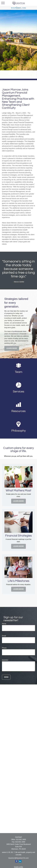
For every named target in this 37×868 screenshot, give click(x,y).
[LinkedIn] (20, 861)
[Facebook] (17, 861)
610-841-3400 (21, 840)
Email (4, 636)
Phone (4, 648)
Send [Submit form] (6, 677)
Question (5, 660)
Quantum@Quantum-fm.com (19, 858)
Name (4, 624)
